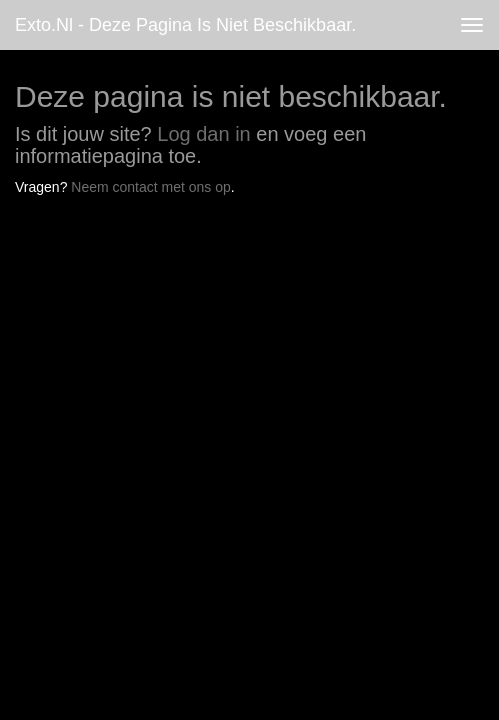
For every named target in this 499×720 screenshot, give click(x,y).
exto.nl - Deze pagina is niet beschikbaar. (185, 25)
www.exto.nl (192, 245)
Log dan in (203, 134)
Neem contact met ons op (151, 187)
